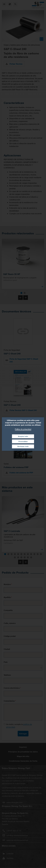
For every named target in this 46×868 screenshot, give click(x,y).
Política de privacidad (23, 429)
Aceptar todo (23, 436)
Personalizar (23, 441)
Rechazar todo (23, 446)
